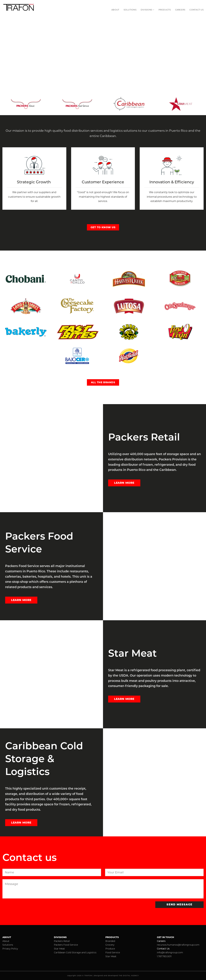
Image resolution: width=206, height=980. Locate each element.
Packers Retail (62, 941)
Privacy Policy (10, 949)
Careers (180, 10)
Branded (110, 941)
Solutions (130, 10)
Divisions (147, 10)
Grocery (110, 945)
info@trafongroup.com (170, 953)
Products (165, 10)
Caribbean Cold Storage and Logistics (75, 953)
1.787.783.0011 (164, 956)
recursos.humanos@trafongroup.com (178, 945)
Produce (110, 949)
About (115, 10)
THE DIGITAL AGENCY (129, 976)
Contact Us (197, 10)
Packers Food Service (66, 945)
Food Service (113, 953)
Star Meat (59, 949)
